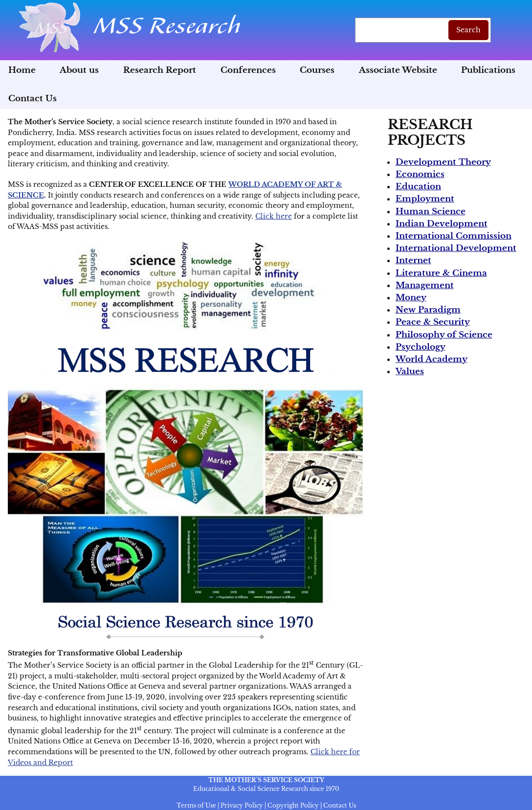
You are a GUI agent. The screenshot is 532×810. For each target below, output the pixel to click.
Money (411, 298)
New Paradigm (428, 310)
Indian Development (442, 224)
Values (410, 371)
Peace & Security (433, 322)
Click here (274, 216)
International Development (456, 248)
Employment (425, 199)
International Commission (454, 236)
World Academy (432, 359)
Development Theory (443, 162)
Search (468, 30)
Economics (420, 174)
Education (418, 187)
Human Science (431, 212)
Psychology (421, 347)
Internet (413, 260)
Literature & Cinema (441, 273)
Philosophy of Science (444, 335)
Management (425, 285)
